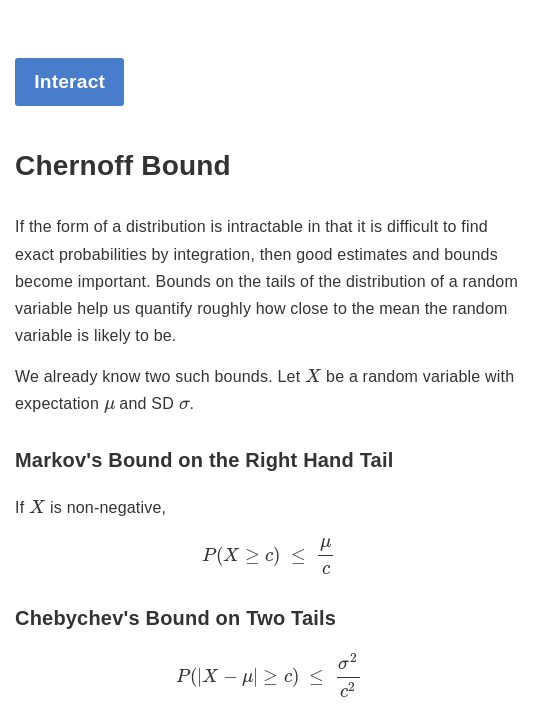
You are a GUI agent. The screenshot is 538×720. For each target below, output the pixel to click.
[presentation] (313, 375)
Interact (69, 81)
